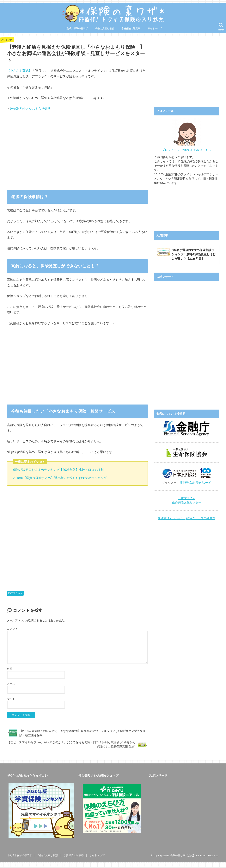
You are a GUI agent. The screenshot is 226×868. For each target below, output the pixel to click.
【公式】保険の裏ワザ (76, 29)
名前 (10, 669)
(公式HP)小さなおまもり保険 (30, 108)
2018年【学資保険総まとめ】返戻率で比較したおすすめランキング (60, 478)
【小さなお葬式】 (19, 71)
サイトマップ (155, 29)
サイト (11, 699)
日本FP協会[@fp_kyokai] (195, 483)
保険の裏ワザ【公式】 (183, 855)
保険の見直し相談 (105, 29)
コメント (12, 629)
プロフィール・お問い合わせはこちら (187, 150)
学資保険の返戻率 (131, 29)
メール (11, 684)
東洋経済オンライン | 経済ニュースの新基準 (187, 518)
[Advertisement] (77, 153)
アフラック (17, 593)
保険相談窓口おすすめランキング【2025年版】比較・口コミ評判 (58, 470)
